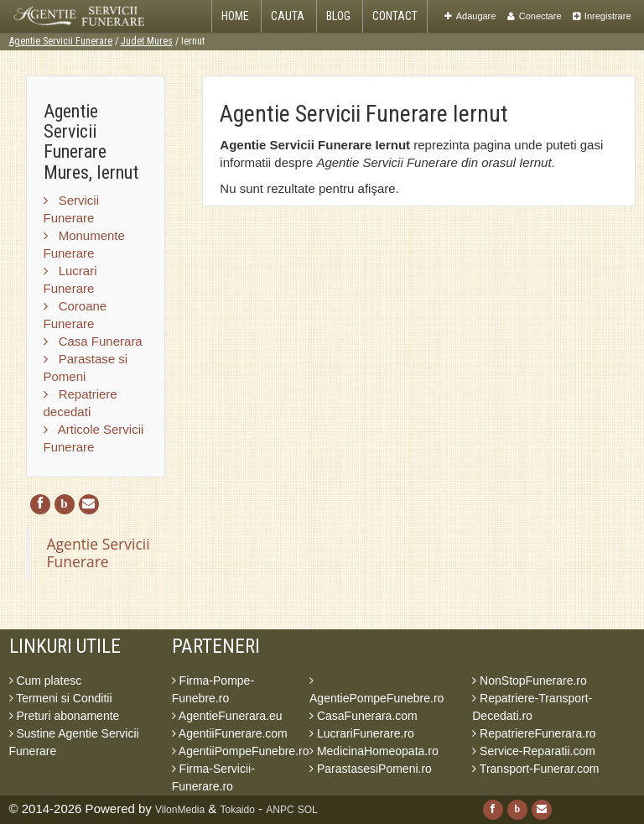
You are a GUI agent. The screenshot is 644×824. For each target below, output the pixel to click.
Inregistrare (602, 16)
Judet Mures (147, 41)
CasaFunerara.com (364, 716)
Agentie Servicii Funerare (61, 41)
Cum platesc (46, 681)
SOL (308, 810)
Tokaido (238, 810)
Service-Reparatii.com (534, 751)
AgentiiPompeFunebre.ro (241, 751)
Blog (338, 16)
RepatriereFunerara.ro (534, 733)
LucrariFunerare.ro (362, 733)
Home (235, 16)
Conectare (535, 16)
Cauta (288, 16)
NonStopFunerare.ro (530, 681)
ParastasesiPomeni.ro (371, 769)
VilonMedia (180, 810)
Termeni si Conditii (61, 698)
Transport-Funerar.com (535, 769)
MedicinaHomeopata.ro (374, 751)
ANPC (280, 810)
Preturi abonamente (65, 716)
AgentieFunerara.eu (227, 716)
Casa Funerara (93, 341)
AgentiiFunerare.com (230, 733)
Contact (395, 16)
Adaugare (470, 16)
